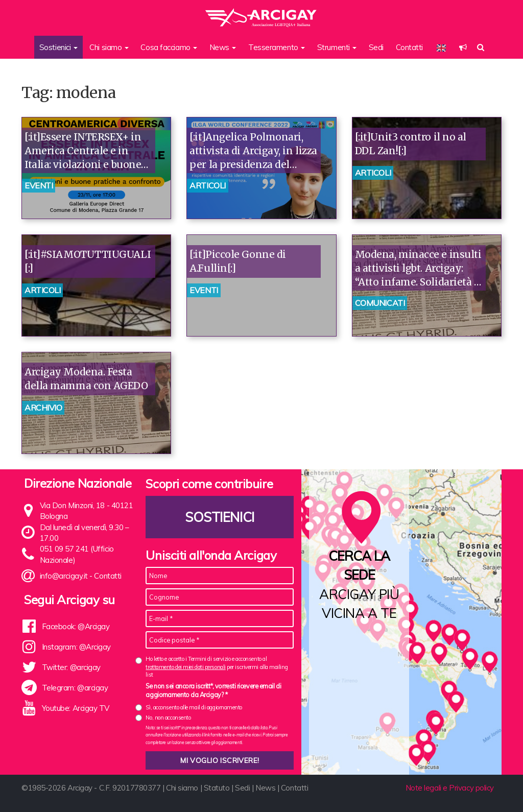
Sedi (376, 47)
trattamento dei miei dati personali (185, 667)
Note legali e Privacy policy (450, 788)
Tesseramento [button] (277, 47)
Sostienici (220, 517)
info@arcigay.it (64, 576)
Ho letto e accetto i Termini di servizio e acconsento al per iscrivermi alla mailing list (217, 667)
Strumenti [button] (337, 47)
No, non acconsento (168, 718)
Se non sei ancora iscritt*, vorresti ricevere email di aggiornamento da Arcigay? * (213, 690)
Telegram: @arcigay (75, 688)
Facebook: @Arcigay (76, 626)
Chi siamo (182, 788)
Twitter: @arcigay (71, 667)
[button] (463, 47)
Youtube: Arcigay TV (76, 708)
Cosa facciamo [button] (169, 47)
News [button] (223, 47)
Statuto (217, 788)
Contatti (409, 47)
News (265, 788)
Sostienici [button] (58, 47)
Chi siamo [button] (109, 47)
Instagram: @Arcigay (76, 647)
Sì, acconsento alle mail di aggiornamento (194, 707)
